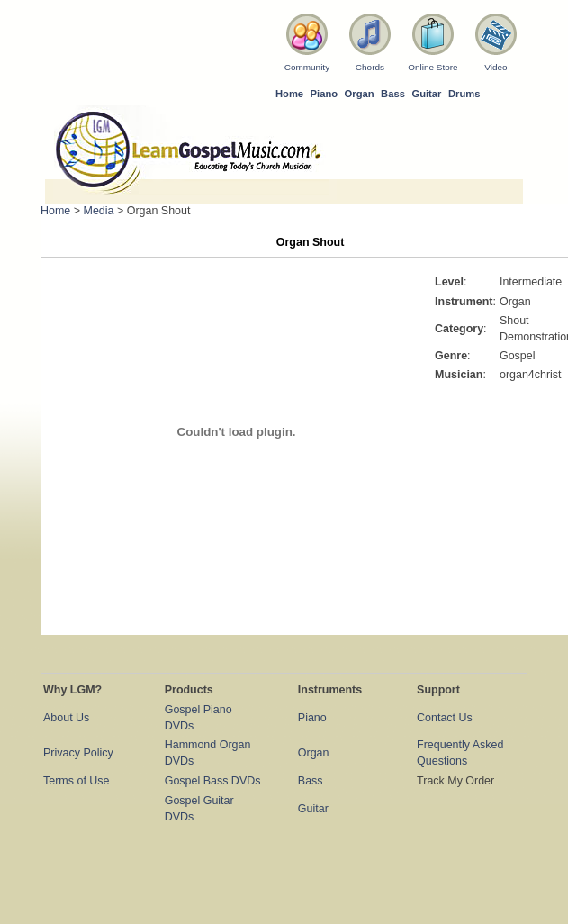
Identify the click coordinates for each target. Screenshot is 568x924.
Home (289, 94)
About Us (66, 718)
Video (496, 67)
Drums (464, 94)
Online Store (433, 67)
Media (99, 211)
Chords (370, 67)
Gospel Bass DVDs (213, 781)
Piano (325, 94)
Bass (393, 94)
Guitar (426, 94)
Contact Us (445, 718)
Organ (360, 94)
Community (307, 67)
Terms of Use (76, 781)
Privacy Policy (78, 753)
